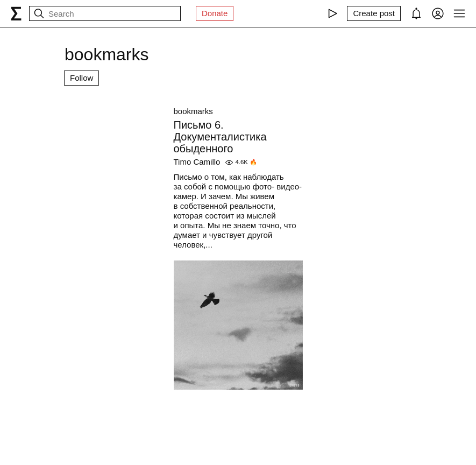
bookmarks (193, 111)
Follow (81, 78)
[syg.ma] (16, 13)
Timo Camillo (197, 162)
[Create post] (374, 13)
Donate (215, 13)
